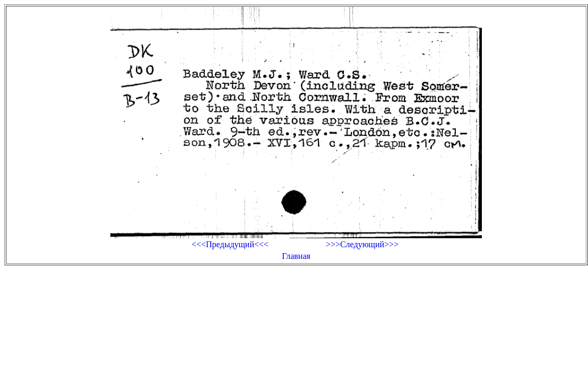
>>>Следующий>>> (362, 244)
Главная (296, 256)
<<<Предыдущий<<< (230, 244)
